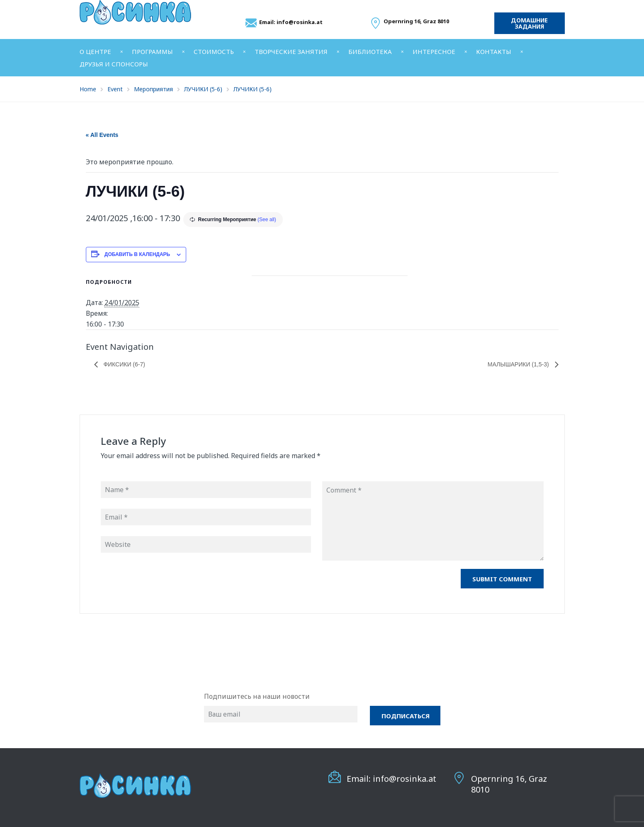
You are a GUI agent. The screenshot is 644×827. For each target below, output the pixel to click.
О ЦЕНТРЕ (95, 51)
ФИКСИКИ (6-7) (124, 364)
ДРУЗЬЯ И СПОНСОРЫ (114, 64)
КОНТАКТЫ (494, 51)
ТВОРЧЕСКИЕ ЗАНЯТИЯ (291, 51)
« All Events (102, 135)
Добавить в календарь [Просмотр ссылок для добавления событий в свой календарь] (137, 254)
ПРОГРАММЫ (152, 51)
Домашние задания (529, 23)
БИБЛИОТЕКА (370, 51)
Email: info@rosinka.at (291, 22)
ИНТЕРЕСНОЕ (434, 51)
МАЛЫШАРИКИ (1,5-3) (519, 364)
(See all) (267, 220)
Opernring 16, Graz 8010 (509, 784)
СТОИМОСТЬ (214, 51)
